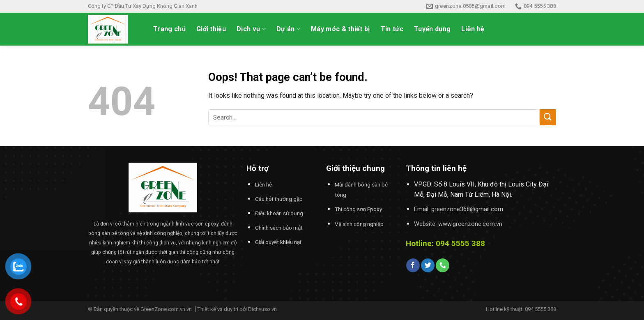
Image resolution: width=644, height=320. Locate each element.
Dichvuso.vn (262, 309)
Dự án (288, 29)
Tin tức (392, 29)
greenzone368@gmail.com (467, 209)
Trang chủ (169, 29)
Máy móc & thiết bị (340, 29)
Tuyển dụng (432, 29)
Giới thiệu (211, 29)
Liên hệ (473, 29)
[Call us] (443, 265)
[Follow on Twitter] (428, 265)
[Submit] (548, 117)
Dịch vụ (251, 29)
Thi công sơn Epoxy (358, 209)
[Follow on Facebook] (413, 265)
